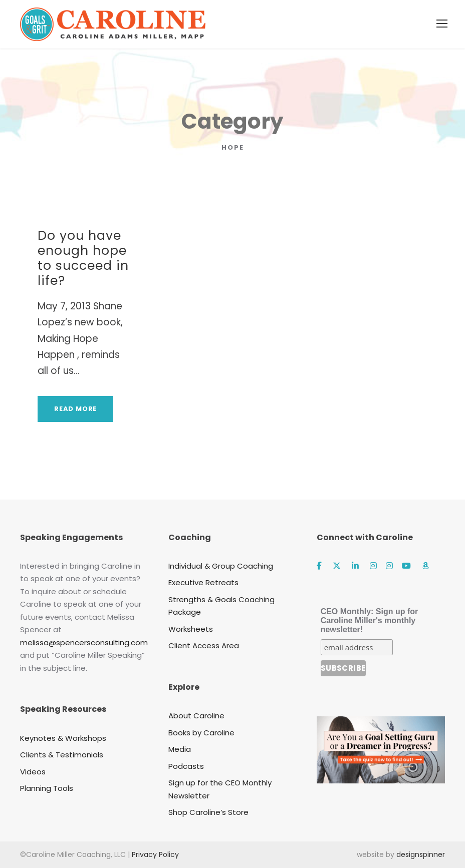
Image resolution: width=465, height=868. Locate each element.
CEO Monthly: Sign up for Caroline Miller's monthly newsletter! (370, 620)
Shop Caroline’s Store (208, 812)
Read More (75, 409)
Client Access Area (204, 645)
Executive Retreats (203, 582)
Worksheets (191, 629)
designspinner (421, 854)
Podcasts (186, 766)
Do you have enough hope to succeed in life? (83, 258)
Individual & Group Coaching (221, 566)
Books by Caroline (201, 733)
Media (180, 749)
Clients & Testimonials (62, 755)
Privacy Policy (155, 854)
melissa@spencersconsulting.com (84, 642)
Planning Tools (47, 788)
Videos (33, 772)
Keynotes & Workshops (63, 738)
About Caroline (196, 716)
